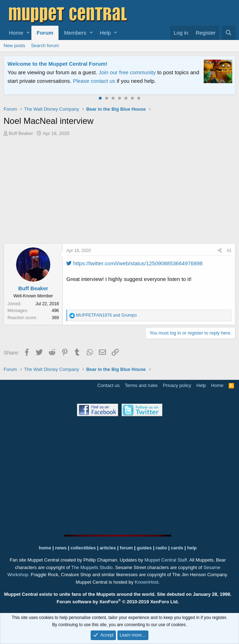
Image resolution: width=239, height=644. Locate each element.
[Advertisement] (121, 191)
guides (144, 548)
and (106, 315)
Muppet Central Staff (166, 560)
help (192, 548)
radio (161, 548)
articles (108, 548)
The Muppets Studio (92, 567)
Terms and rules (141, 385)
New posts (14, 46)
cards (177, 548)
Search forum (45, 46)
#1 (229, 251)
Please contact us (94, 81)
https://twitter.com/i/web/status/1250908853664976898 (134, 263)
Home (16, 33)
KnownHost (147, 582)
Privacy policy (177, 385)
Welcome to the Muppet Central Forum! (57, 64)
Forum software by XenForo (118, 602)
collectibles (83, 548)
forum (126, 548)
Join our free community (127, 72)
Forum (45, 33)
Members (75, 33)
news (61, 548)
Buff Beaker (21, 133)
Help (105, 33)
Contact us (108, 385)
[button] (28, 33)
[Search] (229, 33)
